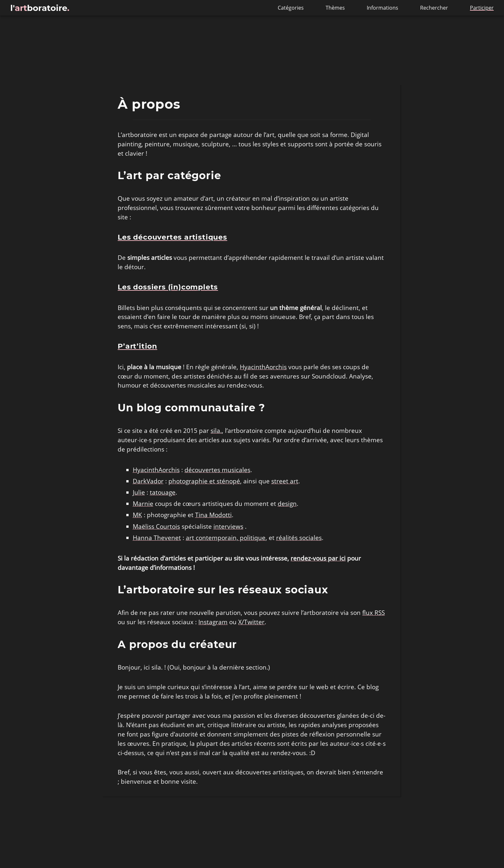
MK (137, 515)
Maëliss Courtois (156, 526)
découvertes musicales (217, 470)
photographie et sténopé (204, 481)
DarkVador (148, 481)
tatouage (163, 492)
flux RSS (373, 613)
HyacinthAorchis (263, 367)
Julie (139, 492)
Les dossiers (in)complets (168, 287)
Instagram (213, 622)
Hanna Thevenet (157, 538)
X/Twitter (251, 622)
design (287, 504)
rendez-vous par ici (318, 558)
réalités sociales (299, 538)
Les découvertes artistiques (172, 237)
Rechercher (435, 8)
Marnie (143, 504)
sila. (216, 431)
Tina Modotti (213, 515)
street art (285, 481)
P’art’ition (137, 346)
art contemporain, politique (226, 538)
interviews (228, 526)
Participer (482, 8)
